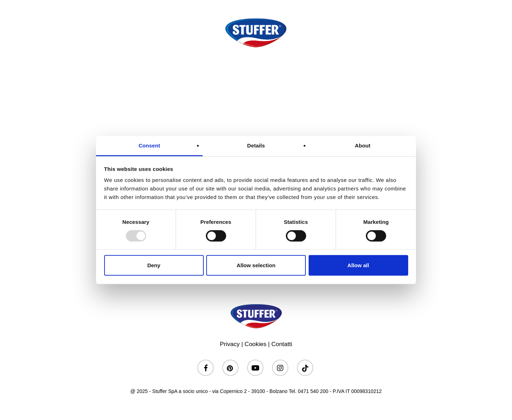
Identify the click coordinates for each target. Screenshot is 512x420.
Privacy (230, 344)
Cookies (255, 344)
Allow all (358, 265)
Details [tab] (256, 146)
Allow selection (256, 265)
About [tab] (363, 146)
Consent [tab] (150, 146)
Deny (154, 265)
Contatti (282, 344)
